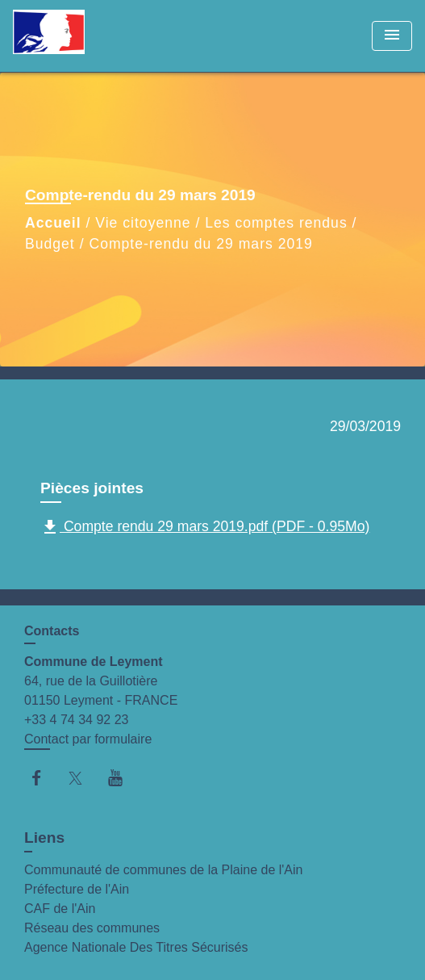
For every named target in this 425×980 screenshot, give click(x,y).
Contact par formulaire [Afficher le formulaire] (88, 739)
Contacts (52, 631)
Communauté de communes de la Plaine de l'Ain (163, 870)
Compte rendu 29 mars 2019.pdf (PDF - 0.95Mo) (205, 527)
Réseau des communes (92, 928)
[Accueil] (73, 36)
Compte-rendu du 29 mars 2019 (200, 244)
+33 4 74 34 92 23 (76, 720)
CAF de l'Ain (60, 909)
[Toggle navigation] (392, 36)
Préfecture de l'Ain (77, 889)
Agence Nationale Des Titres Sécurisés (136, 947)
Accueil (53, 223)
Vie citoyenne (143, 223)
